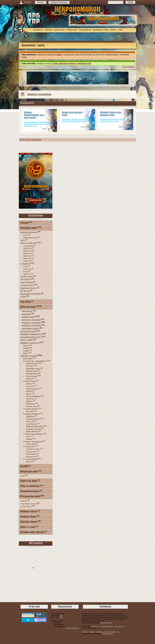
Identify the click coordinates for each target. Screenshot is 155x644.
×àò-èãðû (25, 302)
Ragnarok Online (28, 288)
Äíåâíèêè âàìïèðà (33, 419)
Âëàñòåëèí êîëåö (33, 369)
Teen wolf (30, 422)
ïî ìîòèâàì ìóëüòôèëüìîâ (33, 442)
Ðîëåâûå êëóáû (28, 517)
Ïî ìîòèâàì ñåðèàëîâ (31, 414)
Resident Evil (31, 457)
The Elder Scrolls (33, 449)
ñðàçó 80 (27, 261)
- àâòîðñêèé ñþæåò (30, 329)
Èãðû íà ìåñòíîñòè (30, 486)
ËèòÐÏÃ (24, 467)
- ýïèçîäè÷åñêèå (28, 317)
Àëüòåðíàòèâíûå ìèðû (31, 337)
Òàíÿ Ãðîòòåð (32, 371)
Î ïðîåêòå (85, 632)
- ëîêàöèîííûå (26, 311)
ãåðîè (26, 122)
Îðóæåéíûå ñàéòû (30, 491)
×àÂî (120, 30)
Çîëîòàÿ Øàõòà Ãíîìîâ (107, 626)
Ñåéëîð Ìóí (30, 404)
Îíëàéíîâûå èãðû (29, 228)
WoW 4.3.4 (27, 253)
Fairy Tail (30, 386)
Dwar (25, 235)
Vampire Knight (33, 389)
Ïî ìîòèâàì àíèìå (29, 381)
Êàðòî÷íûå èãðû (29, 481)
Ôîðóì (113, 30)
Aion (23, 240)
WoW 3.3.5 (27, 251)
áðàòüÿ (112, 119)
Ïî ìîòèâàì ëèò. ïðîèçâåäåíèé (34, 361)
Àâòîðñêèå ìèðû (28, 331)
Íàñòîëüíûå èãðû (29, 472)
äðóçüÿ (36, 124)
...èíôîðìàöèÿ (28, 246)
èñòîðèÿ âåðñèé (107, 634)
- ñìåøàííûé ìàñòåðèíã (31, 323)
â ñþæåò (46, 124)
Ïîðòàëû (24, 223)
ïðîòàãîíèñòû (33, 122)
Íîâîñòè (49, 30)
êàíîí (41, 124)
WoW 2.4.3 (27, 248)
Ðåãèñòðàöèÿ (59, 2)
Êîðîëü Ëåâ (30, 444)
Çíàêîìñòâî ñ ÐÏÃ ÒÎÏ (102, 632)
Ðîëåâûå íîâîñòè (29, 512)
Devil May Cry (31, 454)
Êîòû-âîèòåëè (32, 376)
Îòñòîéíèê (59, 30)
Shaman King (32, 406)
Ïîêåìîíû (29, 401)
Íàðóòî (29, 384)
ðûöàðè (81, 119)
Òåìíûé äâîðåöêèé (33, 396)
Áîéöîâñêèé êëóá (30, 238)
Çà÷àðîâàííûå (31, 424)
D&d (23, 476)
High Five (27, 274)
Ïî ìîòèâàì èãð (29, 447)
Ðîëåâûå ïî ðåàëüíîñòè (31, 334)
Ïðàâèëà (92, 632)
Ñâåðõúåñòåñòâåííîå (35, 427)
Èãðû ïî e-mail (28, 527)
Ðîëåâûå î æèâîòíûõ (30, 343)
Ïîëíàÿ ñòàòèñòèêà (73, 628)
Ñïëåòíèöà (30, 416)
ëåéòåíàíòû (66, 119)
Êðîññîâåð (28, 359)
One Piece (30, 399)
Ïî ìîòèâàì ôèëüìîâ (30, 409)
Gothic (24, 501)
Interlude (27, 269)
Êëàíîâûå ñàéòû (29, 522)
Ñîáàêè (26, 348)
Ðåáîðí (29, 391)
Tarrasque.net (119, 626)
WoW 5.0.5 (27, 256)
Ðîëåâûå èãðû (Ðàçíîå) (32, 532)
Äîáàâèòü (38, 30)
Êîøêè (26, 353)
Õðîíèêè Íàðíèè (32, 374)
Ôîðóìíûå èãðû (28, 307)
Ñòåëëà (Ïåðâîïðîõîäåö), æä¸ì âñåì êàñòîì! (34, 115)
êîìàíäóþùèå (104, 119)
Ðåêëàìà (113, 632)
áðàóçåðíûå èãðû (29, 232)
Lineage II (25, 264)
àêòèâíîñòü (28, 126)
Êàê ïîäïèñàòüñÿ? (129, 67)
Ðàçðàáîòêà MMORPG (31, 294)
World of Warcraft (29, 243)
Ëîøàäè (26, 351)
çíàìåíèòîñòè (28, 124)
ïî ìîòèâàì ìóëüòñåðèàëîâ (33, 434)
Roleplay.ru (95, 626)
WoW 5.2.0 (27, 259)
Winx (28, 437)
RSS (118, 632)
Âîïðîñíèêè (72, 30)
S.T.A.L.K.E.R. (26, 507)
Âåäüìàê (29, 379)
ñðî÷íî (35, 126)
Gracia (26, 272)
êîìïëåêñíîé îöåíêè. (106, 623)
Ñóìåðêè (30, 366)
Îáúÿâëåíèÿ (85, 30)
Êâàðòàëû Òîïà (101, 30)
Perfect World (27, 277)
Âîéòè (41, 2)
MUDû (23, 297)
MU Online (25, 280)
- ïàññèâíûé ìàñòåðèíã (31, 326)
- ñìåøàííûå (26, 314)
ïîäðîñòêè (74, 119)
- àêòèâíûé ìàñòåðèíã (30, 320)
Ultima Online (27, 285)
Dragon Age (31, 452)
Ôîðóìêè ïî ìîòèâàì (28, 356)
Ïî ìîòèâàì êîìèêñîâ (31, 459)
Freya (26, 266)
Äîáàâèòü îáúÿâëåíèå (39, 94)
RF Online (25, 291)
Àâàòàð (29, 439)
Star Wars (30, 411)
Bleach (29, 394)
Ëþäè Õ (29, 462)
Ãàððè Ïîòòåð (32, 364)
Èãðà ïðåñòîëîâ (32, 432)
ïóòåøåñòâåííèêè (45, 122)
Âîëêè (26, 346)
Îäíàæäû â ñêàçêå (33, 429)
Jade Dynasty (27, 282)
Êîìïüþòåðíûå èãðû (30, 497)
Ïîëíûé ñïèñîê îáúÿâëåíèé (30, 140)
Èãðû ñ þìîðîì (26, 340)
